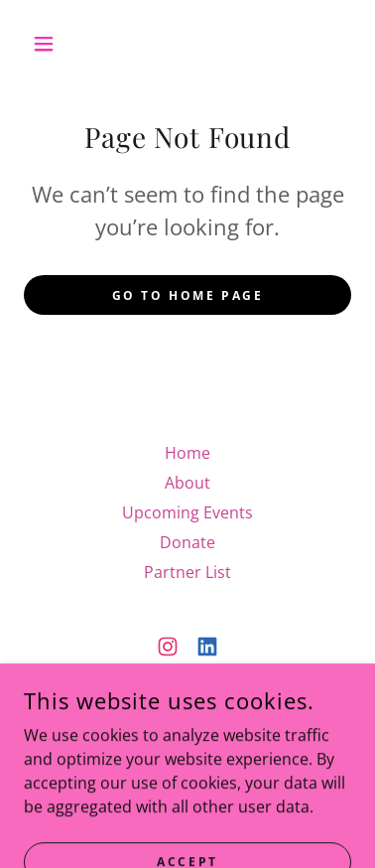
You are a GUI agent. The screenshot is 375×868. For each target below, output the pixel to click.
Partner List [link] (187, 572)
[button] (49, 44)
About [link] (187, 483)
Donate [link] (187, 542)
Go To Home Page (188, 295)
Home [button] (187, 453)
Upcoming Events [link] (187, 512)
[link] (168, 647)
